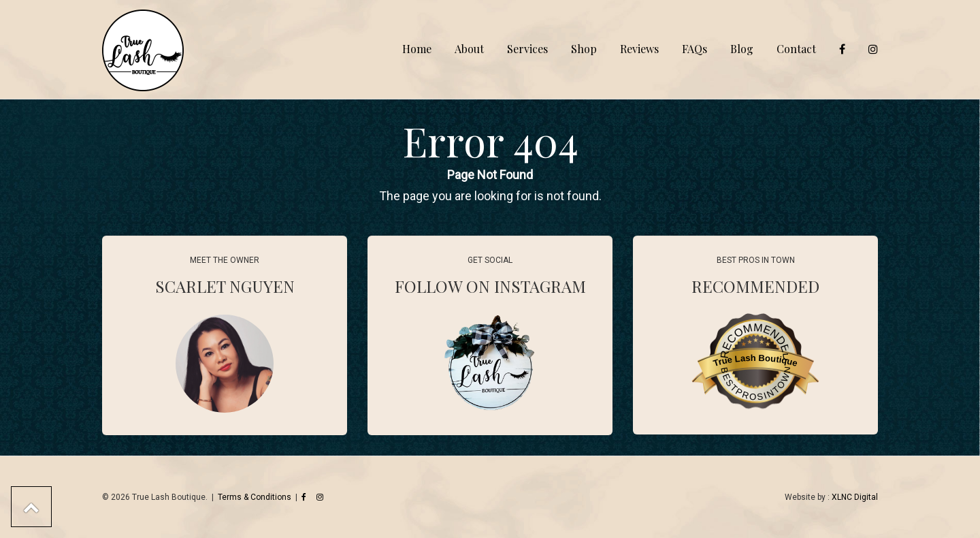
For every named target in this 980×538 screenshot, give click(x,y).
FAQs (695, 49)
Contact (796, 49)
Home (417, 49)
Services (527, 49)
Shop (584, 49)
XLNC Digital (855, 497)
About (469, 49)
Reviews (639, 49)
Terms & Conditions (255, 497)
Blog (742, 49)
